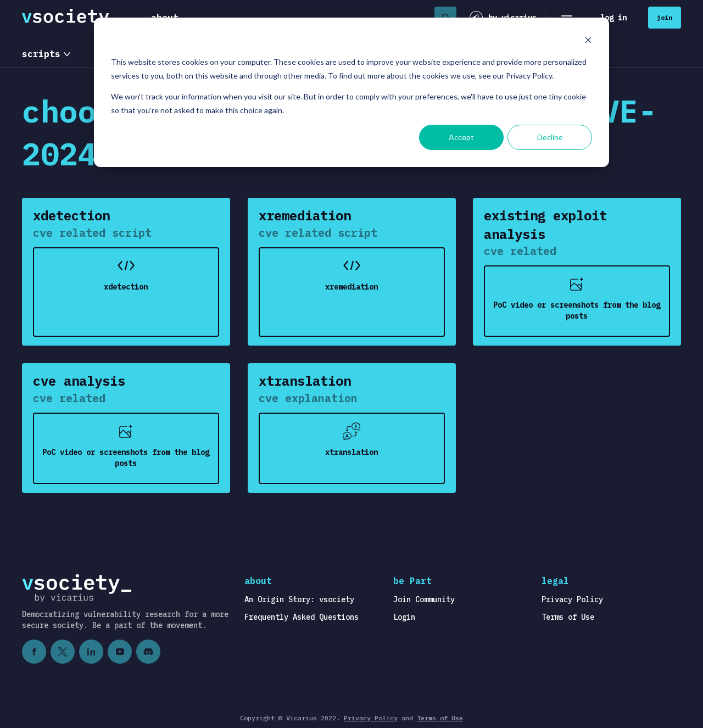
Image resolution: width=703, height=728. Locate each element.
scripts (41, 54)
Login (404, 617)
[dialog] (351, 92)
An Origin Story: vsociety (299, 599)
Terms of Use (568, 617)
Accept (461, 137)
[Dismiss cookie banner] (588, 41)
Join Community (424, 599)
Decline (550, 137)
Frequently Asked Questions (302, 617)
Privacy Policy (572, 599)
